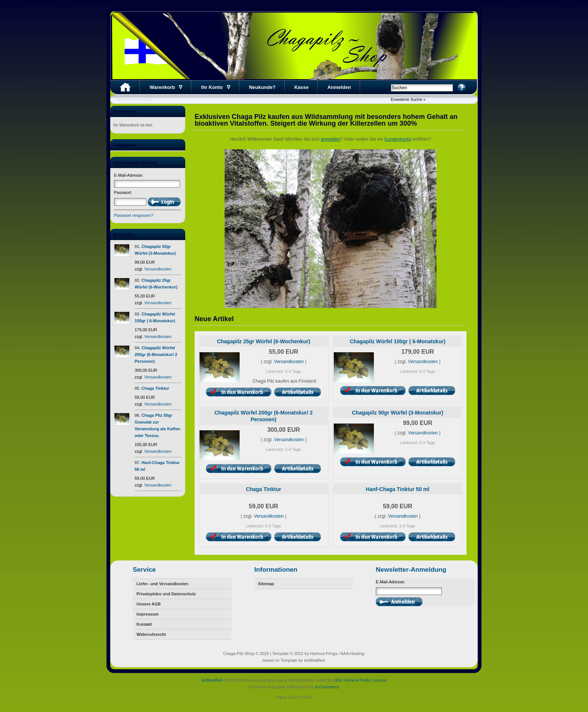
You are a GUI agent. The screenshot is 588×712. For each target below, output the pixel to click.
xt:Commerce (327, 687)
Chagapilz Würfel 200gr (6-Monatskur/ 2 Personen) (156, 354)
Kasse (301, 87)
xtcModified (212, 680)
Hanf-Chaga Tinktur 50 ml (398, 489)
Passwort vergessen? (134, 215)
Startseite (124, 99)
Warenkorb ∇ (166, 87)
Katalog (145, 99)
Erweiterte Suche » (408, 99)
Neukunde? (262, 87)
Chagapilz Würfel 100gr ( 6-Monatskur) (398, 341)
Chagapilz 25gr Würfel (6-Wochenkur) (263, 341)
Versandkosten (158, 269)
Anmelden (339, 87)
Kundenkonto (398, 139)
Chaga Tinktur (155, 388)
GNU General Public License (360, 680)
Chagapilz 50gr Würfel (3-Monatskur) (398, 413)
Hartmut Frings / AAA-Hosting (337, 653)
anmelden (331, 139)
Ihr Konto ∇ (216, 87)
